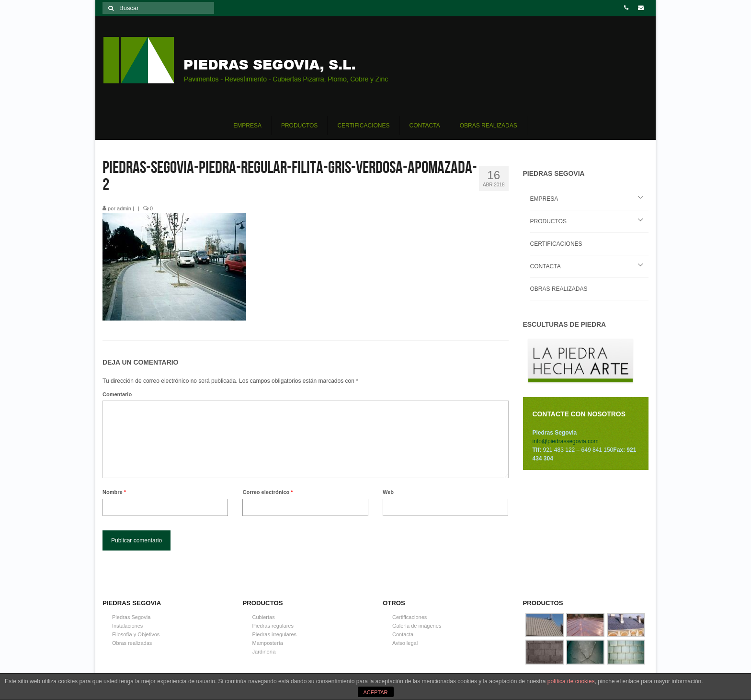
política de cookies (571, 681)
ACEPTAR (375, 692)
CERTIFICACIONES (556, 244)
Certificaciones (410, 617)
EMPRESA (544, 199)
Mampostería (268, 643)
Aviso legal (405, 643)
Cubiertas (264, 617)
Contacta (403, 634)
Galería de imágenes (417, 626)
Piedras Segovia (131, 617)
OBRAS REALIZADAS (559, 289)
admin (124, 208)
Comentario (117, 394)
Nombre (114, 492)
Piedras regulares (273, 626)
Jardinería (264, 652)
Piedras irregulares (275, 634)
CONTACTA (546, 266)
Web (388, 492)
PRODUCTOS (548, 221)
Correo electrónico (267, 492)
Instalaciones (127, 626)
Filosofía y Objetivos (136, 634)
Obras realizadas (132, 643)
